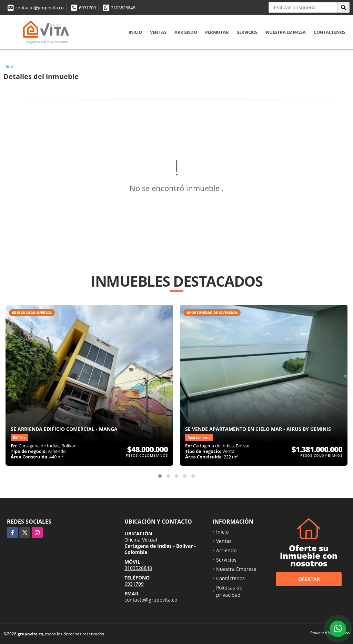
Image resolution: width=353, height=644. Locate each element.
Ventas (158, 32)
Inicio (135, 32)
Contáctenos (330, 32)
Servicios (247, 32)
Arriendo (186, 32)
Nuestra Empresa (286, 32)
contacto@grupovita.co (40, 8)
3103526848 (123, 8)
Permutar (217, 32)
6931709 (87, 8)
